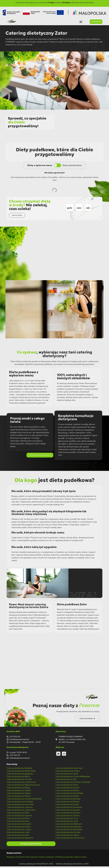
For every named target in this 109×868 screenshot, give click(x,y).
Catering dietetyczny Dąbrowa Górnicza (23, 786)
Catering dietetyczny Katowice (19, 817)
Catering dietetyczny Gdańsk (19, 792)
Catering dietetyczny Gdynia (19, 795)
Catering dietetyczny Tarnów (67, 817)
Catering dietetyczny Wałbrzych (69, 826)
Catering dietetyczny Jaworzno (20, 809)
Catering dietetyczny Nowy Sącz (69, 770)
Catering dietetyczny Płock (67, 786)
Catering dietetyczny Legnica (19, 831)
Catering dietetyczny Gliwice (19, 798)
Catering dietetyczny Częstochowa (21, 784)
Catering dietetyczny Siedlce (67, 803)
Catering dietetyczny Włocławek (69, 831)
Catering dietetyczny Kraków (19, 828)
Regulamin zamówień (15, 859)
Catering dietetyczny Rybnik (67, 798)
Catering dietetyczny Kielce (18, 820)
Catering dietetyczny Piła (66, 781)
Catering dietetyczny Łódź (18, 837)
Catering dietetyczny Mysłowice (20, 839)
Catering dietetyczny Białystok (19, 770)
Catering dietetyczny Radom (67, 792)
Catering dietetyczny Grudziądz (20, 803)
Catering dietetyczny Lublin (18, 834)
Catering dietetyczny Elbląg (18, 789)
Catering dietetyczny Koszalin (19, 826)
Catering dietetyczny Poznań (67, 789)
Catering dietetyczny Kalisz (18, 814)
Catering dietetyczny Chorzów (19, 781)
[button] (81, 22)
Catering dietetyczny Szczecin (68, 814)
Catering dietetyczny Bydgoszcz (20, 775)
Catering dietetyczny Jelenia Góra (21, 812)
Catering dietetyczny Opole (67, 775)
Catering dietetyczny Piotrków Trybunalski (73, 784)
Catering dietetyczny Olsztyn (68, 772)
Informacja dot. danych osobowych (40, 859)
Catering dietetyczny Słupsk (67, 806)
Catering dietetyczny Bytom (18, 778)
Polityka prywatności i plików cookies (71, 859)
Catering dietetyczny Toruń (67, 820)
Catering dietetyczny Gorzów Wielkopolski (24, 800)
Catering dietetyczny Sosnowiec (69, 809)
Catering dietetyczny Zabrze (67, 837)
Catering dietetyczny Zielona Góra (70, 839)
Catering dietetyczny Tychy (67, 823)
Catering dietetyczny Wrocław (68, 834)
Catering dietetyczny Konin (18, 823)
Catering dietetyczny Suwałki (68, 812)
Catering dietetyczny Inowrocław (20, 806)
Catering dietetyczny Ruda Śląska (69, 795)
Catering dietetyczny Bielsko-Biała (21, 772)
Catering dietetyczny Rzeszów (68, 800)
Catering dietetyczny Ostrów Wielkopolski (73, 778)
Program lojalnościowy (31, 845)
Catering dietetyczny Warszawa (68, 828)
